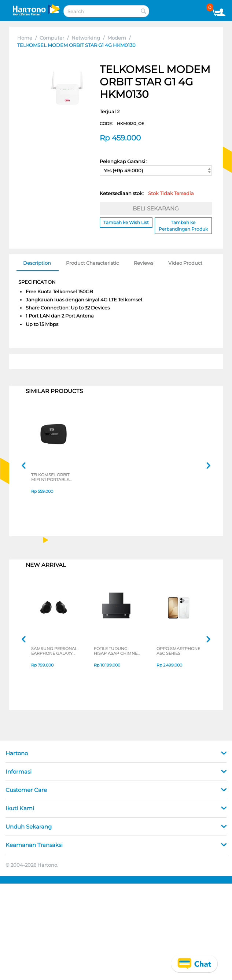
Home (25, 38)
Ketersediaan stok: (147, 193)
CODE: (122, 124)
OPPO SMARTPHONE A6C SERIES (178, 652)
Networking (86, 38)
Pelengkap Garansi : (124, 161)
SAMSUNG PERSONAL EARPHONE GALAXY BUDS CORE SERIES (54, 652)
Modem (117, 38)
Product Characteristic (92, 263)
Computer (52, 38)
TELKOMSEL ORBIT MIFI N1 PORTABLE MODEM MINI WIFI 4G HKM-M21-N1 (54, 478)
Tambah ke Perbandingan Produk (183, 225)
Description (37, 263)
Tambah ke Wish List (126, 222)
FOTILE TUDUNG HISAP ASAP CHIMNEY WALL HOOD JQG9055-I (117, 652)
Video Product (185, 263)
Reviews (143, 263)
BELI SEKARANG (156, 208)
